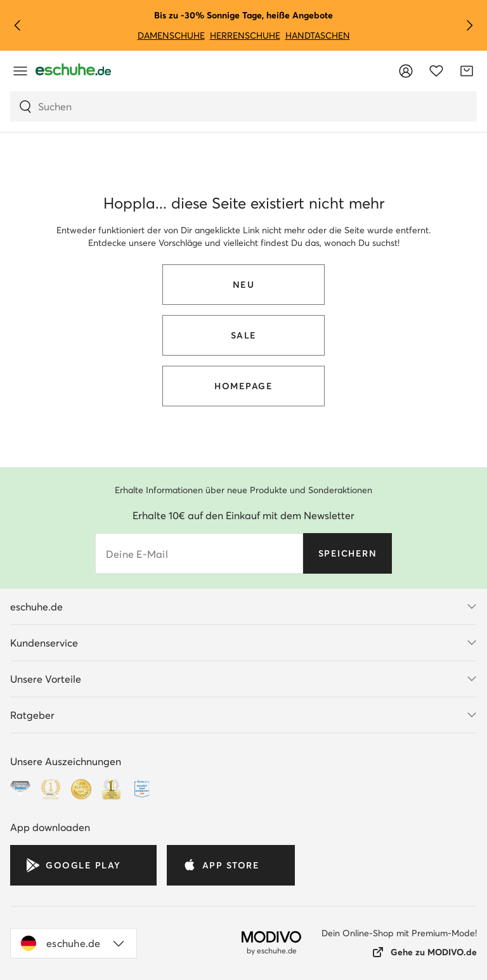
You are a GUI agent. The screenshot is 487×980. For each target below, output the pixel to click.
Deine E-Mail (137, 554)
